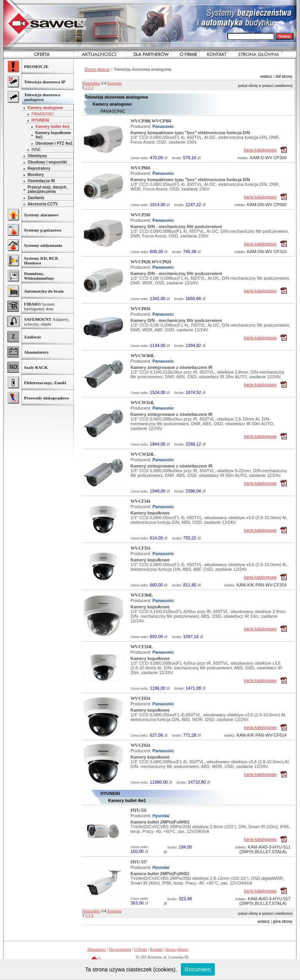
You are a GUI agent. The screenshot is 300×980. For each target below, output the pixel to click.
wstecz (266, 76)
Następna (114, 83)
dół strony (284, 76)
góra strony (283, 922)
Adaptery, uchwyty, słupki (46, 322)
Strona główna (97, 69)
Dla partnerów (120, 949)
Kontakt (156, 949)
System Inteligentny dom (39, 306)
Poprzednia (91, 83)
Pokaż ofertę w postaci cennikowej (265, 85)
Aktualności (96, 949)
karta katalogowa (260, 150)
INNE (36, 150)
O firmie (141, 949)
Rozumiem (198, 969)
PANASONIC (43, 114)
